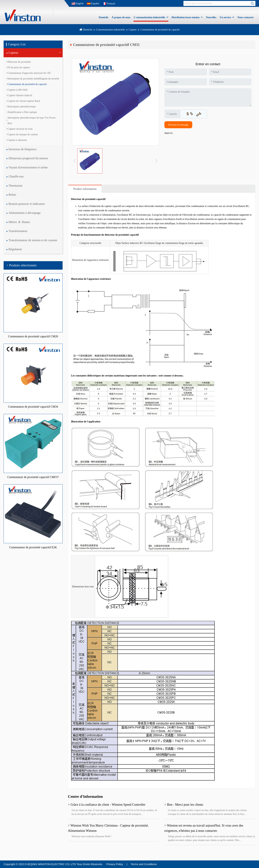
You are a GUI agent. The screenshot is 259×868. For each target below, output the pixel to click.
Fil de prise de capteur (19, 67)
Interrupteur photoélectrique (22, 107)
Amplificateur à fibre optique (22, 112)
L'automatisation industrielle (149, 17)
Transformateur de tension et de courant (33, 240)
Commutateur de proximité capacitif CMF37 (33, 477)
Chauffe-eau (16, 176)
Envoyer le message (178, 125)
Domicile (104, 17)
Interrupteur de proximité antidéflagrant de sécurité (33, 79)
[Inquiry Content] (208, 97)
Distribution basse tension (186, 17)
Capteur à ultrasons (17, 140)
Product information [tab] (85, 189)
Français (109, 4)
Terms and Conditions (144, 864)
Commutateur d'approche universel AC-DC (29, 73)
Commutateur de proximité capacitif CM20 (33, 336)
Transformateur (18, 231)
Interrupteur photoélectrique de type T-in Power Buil (32, 121)
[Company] (186, 82)
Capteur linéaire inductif (20, 95)
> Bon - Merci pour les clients (184, 805)
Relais (12, 195)
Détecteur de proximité (19, 62)
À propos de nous (121, 17)
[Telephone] (230, 82)
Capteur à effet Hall (18, 90)
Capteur (133, 30)
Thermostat (15, 186)
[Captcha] (172, 114)
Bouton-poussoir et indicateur (27, 204)
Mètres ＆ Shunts (19, 222)
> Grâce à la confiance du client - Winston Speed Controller (107, 805)
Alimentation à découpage (24, 213)
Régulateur (15, 249)
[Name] (186, 72)
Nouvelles (211, 17)
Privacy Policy (115, 864)
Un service (225, 17)
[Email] (230, 72)
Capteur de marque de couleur (23, 134)
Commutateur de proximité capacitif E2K (33, 547)
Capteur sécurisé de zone (20, 129)
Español (93, 4)
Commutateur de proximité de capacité (27, 84)
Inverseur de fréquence (22, 149)
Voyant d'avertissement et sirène (28, 167)
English (78, 4)
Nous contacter (246, 17)
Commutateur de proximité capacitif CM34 (33, 407)
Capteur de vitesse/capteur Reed (24, 101)
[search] (252, 3)
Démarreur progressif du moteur (28, 158)
